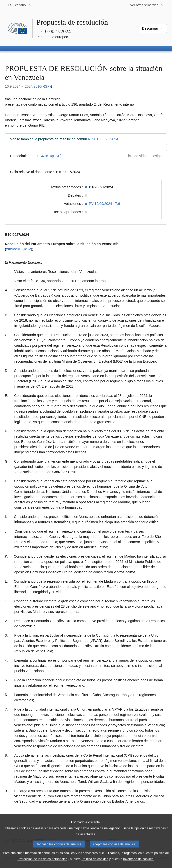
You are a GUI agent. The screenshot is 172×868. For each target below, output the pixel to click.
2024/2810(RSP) (38, 86)
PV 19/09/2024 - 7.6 (105, 204)
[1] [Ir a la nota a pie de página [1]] (38, 340)
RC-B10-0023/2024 (103, 139)
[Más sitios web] (147, 5)
